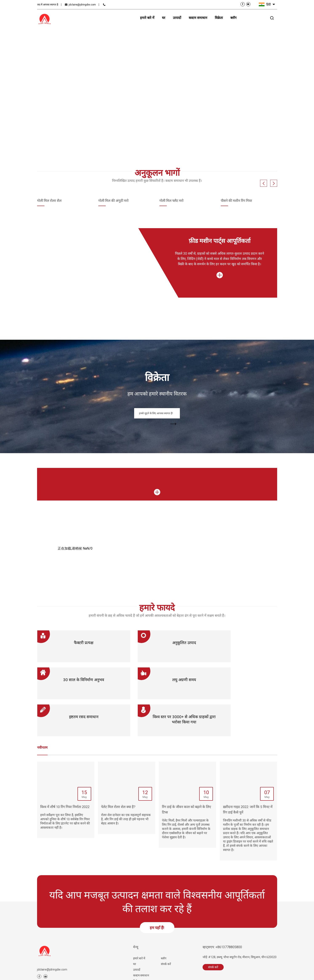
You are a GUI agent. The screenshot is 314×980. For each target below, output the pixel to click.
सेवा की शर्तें (117, 974)
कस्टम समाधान (141, 942)
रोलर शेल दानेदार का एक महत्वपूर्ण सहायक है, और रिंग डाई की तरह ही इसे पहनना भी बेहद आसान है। (126, 786)
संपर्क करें (252, 18)
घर (135, 931)
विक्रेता (137, 948)
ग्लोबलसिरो (272, 974)
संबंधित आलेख (68, 974)
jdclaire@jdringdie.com (82, 5)
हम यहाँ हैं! (157, 894)
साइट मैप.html (85, 974)
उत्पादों (137, 936)
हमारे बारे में (139, 925)
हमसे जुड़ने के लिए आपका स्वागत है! (160, 416)
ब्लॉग (164, 925)
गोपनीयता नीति (134, 974)
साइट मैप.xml (102, 974)
